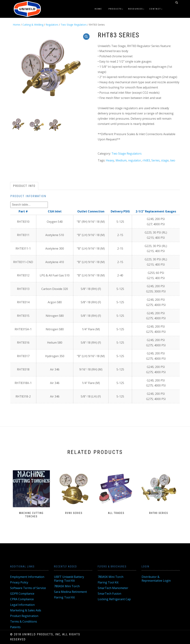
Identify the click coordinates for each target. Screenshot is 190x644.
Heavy (110, 160)
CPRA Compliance (22, 599)
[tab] (24, 186)
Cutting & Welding (33, 25)
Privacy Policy (19, 582)
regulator (135, 160)
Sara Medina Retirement (70, 592)
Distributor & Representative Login (156, 579)
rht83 (146, 160)
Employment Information (27, 577)
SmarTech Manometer (113, 588)
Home (98, 9)
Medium (121, 160)
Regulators (52, 25)
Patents (15, 627)
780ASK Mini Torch (67, 586)
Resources (136, 9)
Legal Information (22, 605)
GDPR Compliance (22, 594)
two (173, 160)
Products (115, 9)
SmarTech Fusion (109, 594)
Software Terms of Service (28, 588)
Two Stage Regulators (74, 25)
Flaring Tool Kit (64, 597)
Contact (155, 9)
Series (156, 160)
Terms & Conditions (24, 621)
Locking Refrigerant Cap (114, 599)
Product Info (24, 186)
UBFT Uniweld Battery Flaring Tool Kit (69, 579)
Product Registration (24, 616)
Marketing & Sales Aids (26, 610)
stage (165, 160)
